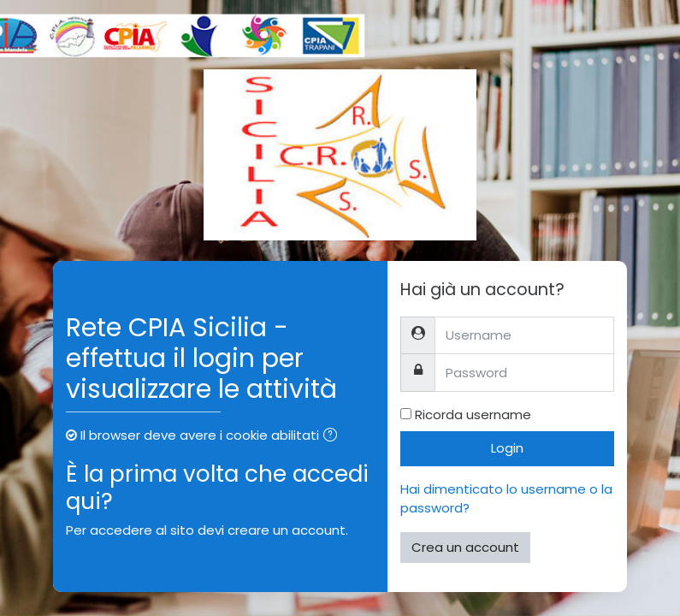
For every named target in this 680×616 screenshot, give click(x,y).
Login (507, 448)
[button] (334, 437)
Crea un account (465, 547)
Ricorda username (473, 415)
